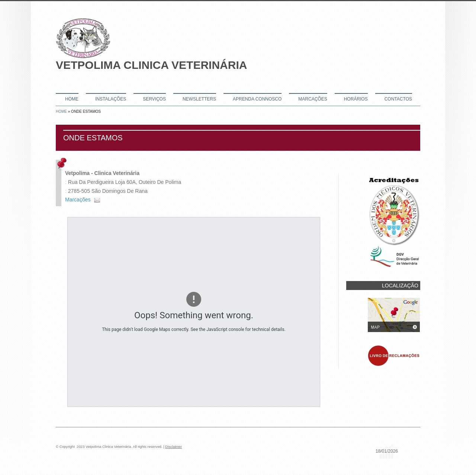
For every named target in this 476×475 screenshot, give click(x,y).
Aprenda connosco (257, 99)
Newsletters (199, 99)
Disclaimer (173, 447)
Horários (356, 99)
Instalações (111, 99)
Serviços (154, 99)
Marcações (313, 99)
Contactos (398, 99)
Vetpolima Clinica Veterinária (151, 65)
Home (72, 99)
